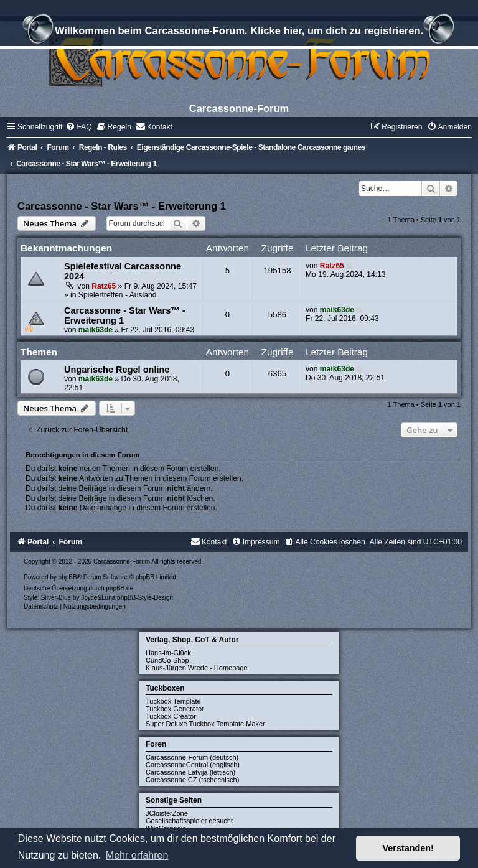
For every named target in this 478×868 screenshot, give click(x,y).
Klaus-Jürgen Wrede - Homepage (197, 668)
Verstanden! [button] (408, 848)
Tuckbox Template (173, 701)
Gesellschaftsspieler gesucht (189, 821)
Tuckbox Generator (175, 709)
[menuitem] (78, 127)
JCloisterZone (167, 813)
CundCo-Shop (167, 660)
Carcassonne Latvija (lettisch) (190, 772)
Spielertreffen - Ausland (118, 295)
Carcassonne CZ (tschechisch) (192, 780)
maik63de (96, 330)
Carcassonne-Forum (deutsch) (192, 757)
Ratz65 (104, 286)
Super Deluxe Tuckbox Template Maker (205, 724)
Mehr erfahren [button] (137, 855)
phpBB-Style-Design (145, 598)
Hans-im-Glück (168, 653)
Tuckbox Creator (171, 716)
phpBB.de (119, 588)
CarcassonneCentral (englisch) (193, 765)
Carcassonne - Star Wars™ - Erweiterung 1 (122, 206)
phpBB (68, 577)
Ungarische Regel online (117, 370)
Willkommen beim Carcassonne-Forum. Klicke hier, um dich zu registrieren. (239, 32)
